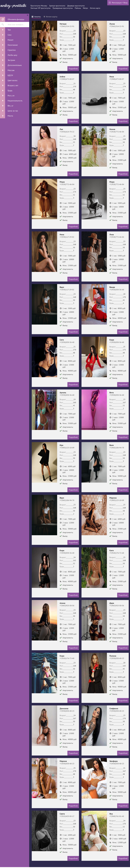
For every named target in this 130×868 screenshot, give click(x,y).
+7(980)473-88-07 (67, 79)
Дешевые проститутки (76, 6)
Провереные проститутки (63, 8)
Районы (78, 8)
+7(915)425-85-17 (67, 816)
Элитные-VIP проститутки (40, 8)
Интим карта (95, 8)
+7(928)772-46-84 (117, 132)
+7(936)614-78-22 (67, 132)
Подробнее (73, 69)
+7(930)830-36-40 (117, 290)
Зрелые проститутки (57, 6)
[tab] (36, 17)
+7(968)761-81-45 (117, 816)
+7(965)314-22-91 (67, 26)
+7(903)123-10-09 (67, 448)
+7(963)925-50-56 (67, 606)
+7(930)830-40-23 (117, 658)
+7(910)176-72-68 (117, 553)
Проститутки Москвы (39, 6)
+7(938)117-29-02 (67, 237)
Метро (85, 8)
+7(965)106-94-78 (117, 448)
